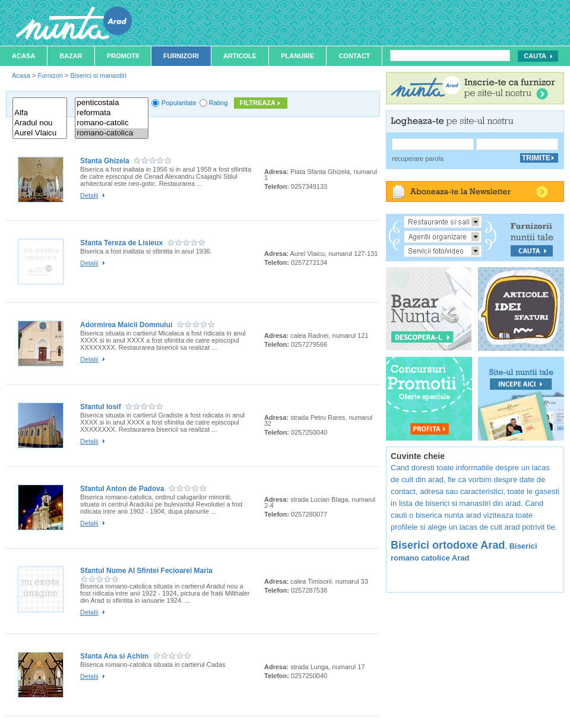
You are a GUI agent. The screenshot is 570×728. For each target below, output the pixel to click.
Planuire (297, 56)
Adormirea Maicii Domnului (126, 325)
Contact (354, 56)
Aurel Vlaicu (40, 133)
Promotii (123, 56)
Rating (218, 103)
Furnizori (181, 56)
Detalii (89, 195)
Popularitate (179, 103)
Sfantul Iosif (101, 407)
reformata (112, 113)
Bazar (71, 56)
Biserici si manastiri (98, 75)
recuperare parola (418, 159)
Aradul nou (40, 123)
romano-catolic (112, 123)
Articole (240, 56)
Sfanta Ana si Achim (114, 656)
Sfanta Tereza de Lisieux (121, 243)
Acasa (23, 56)
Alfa (40, 113)
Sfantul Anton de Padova (122, 489)
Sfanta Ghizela (105, 161)
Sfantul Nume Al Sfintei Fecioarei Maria (146, 571)
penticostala (112, 103)
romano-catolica (112, 133)
